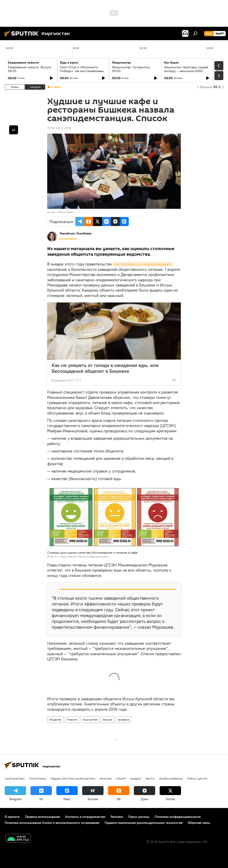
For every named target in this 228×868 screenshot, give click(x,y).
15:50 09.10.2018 (59, 128)
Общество (55, 720)
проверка (123, 720)
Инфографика (171, 779)
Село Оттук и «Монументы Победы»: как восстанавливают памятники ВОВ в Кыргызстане (82, 71)
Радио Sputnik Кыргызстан (73, 779)
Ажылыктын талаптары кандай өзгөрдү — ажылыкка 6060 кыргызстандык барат (186, 71)
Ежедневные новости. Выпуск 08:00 (30, 69)
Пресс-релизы (139, 817)
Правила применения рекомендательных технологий (144, 823)
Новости (72, 720)
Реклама (117, 817)
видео (136, 779)
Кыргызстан (90, 720)
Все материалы (68, 239)
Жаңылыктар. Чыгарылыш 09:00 (131, 69)
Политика (38, 779)
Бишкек (108, 720)
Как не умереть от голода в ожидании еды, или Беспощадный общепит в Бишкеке (105, 368)
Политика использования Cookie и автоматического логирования (52, 823)
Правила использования (42, 817)
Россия (106, 779)
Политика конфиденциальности (178, 817)
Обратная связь (199, 823)
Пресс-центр (197, 779)
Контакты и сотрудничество (85, 817)
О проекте (12, 817)
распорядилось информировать (143, 264)
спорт (121, 779)
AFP (52, 212)
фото (150, 779)
